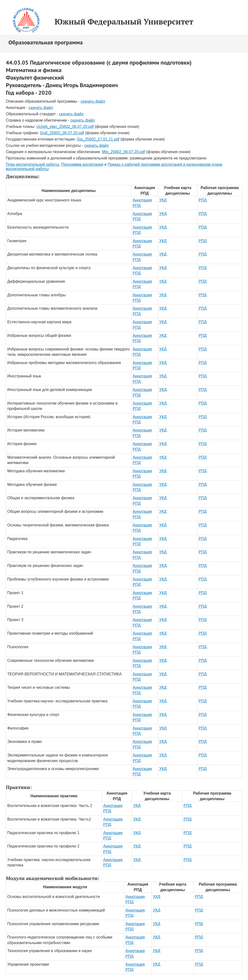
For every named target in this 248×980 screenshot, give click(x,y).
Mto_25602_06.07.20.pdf (124, 152)
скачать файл (93, 101)
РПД (203, 200)
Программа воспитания (82, 164)
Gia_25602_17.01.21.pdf (98, 139)
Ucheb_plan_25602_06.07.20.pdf (65, 127)
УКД (163, 200)
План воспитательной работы (32, 164)
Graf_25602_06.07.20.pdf (62, 133)
